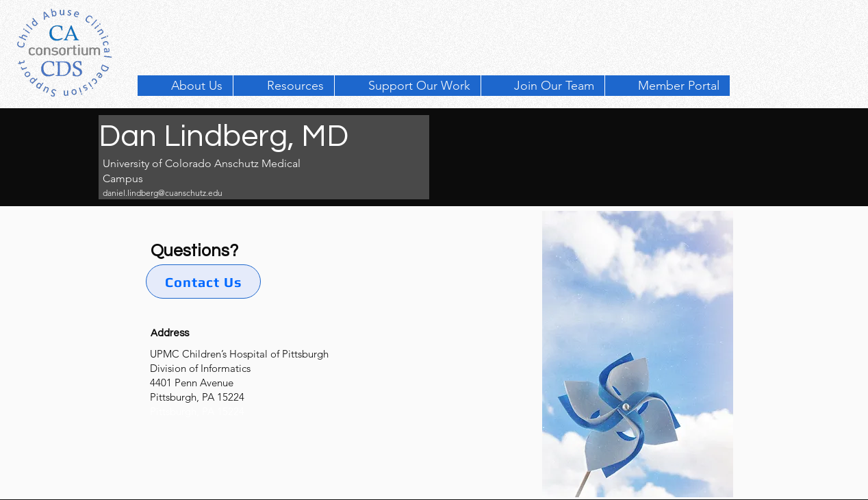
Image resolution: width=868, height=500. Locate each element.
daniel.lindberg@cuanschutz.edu (163, 193)
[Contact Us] (203, 282)
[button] (283, 86)
